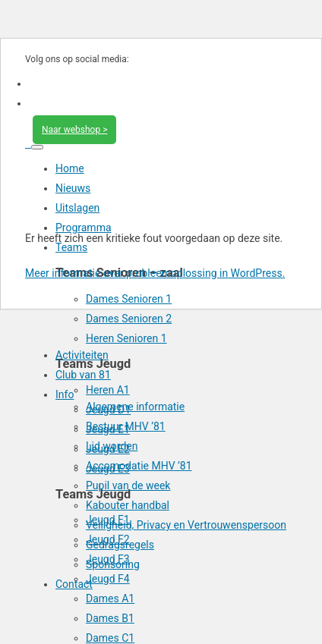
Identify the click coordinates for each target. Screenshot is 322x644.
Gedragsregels (120, 545)
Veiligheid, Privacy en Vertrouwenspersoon (186, 525)
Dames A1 (110, 598)
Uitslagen (77, 208)
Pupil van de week (128, 485)
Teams (71, 247)
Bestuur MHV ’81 (126, 426)
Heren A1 (108, 390)
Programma (84, 228)
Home (70, 168)
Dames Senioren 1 (129, 299)
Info (65, 394)
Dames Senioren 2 (129, 319)
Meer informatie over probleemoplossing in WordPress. (155, 273)
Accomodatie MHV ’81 (139, 466)
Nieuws (73, 188)
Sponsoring (113, 564)
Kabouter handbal (128, 505)
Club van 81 (83, 375)
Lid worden (112, 446)
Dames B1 (110, 618)
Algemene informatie (135, 407)
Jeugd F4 (108, 579)
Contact (74, 584)
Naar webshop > (74, 130)
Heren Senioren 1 (126, 338)
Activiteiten (82, 355)
